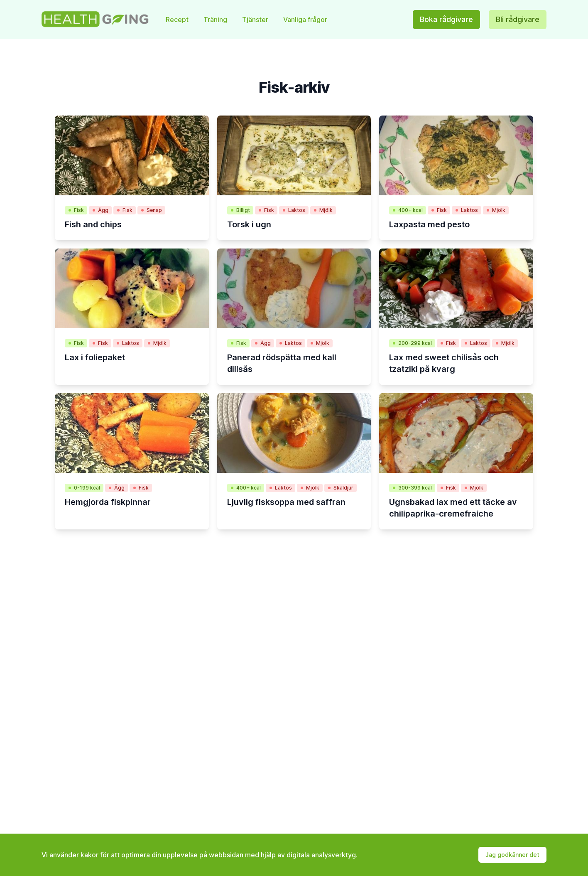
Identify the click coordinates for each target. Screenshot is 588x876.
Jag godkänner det (512, 855)
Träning (216, 20)
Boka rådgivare (446, 19)
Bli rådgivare (518, 19)
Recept (178, 20)
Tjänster (256, 20)
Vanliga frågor (305, 20)
